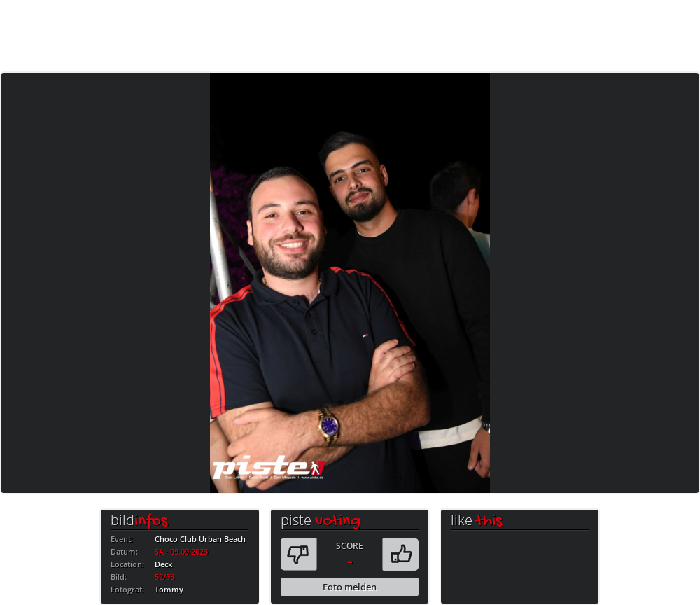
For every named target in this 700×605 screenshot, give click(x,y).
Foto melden (350, 587)
